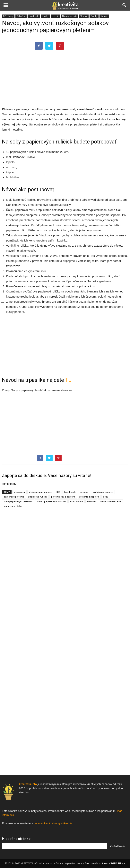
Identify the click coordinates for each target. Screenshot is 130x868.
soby (106, 497)
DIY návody (8, 16)
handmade (70, 492)
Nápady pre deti (69, 16)
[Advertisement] (65, 78)
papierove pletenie (14, 497)
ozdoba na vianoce (103, 492)
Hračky (45, 16)
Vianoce (104, 16)
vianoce (91, 501)
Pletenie (84, 16)
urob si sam (77, 501)
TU (68, 380)
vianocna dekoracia (110, 501)
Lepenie (55, 16)
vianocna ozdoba (13, 506)
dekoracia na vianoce (41, 492)
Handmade (34, 16)
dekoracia (19, 492)
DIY (58, 492)
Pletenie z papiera (14, 109)
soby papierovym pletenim (18, 501)
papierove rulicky (38, 497)
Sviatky (94, 16)
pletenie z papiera (89, 497)
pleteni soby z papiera (63, 497)
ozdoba (84, 492)
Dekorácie (21, 16)
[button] (125, 5)
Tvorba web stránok (96, 863)
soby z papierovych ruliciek (51, 501)
